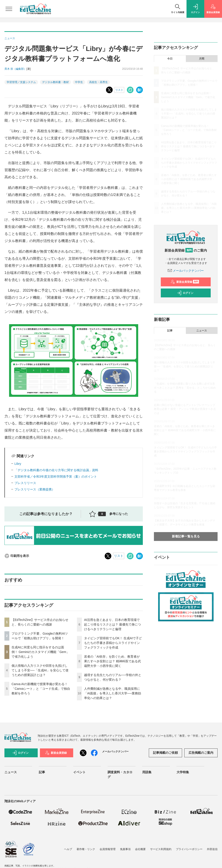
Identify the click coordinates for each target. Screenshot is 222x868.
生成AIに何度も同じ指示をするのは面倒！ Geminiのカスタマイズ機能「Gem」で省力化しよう (40, 652)
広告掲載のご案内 (201, 753)
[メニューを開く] (9, 9)
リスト (119, 90)
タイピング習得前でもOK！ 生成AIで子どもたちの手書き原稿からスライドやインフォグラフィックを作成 (113, 643)
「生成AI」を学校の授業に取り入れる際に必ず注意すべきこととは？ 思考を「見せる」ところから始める (185, 388)
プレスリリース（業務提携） (35, 489)
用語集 (147, 772)
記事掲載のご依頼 (165, 753)
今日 (170, 59)
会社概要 (140, 849)
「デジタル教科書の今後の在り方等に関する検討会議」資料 (56, 470)
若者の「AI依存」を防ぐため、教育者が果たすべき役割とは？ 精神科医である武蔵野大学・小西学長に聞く (112, 661)
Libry (18, 464)
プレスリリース (25, 483)
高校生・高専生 (98, 82)
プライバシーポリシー (189, 849)
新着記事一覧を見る (186, 536)
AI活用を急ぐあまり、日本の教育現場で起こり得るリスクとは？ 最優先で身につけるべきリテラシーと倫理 (112, 624)
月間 (202, 59)
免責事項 (125, 849)
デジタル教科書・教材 (55, 82)
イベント (79, 772)
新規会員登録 (185, 282)
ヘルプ (68, 849)
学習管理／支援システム (21, 82)
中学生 (79, 82)
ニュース (202, 331)
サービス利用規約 (161, 849)
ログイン (185, 293)
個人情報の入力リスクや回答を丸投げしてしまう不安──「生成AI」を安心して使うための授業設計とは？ (40, 670)
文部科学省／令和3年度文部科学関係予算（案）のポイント (56, 477)
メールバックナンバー (186, 271)
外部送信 (212, 849)
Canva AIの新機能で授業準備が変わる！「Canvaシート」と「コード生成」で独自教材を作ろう (41, 689)
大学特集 (183, 772)
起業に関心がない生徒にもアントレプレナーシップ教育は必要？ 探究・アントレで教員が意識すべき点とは (185, 409)
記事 (170, 331)
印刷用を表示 (17, 556)
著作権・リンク (86, 849)
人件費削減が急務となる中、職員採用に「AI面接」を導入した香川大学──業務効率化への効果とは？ (113, 693)
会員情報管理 (108, 849)
